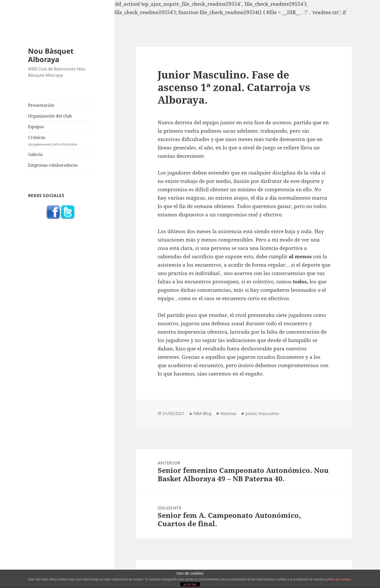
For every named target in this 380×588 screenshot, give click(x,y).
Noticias (228, 413)
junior (251, 413)
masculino (269, 413)
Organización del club (50, 116)
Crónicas (60, 141)
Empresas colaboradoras (53, 165)
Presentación (41, 105)
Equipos (36, 127)
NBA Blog (202, 413)
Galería (35, 154)
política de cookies (338, 579)
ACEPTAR (190, 585)
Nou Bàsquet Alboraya (51, 55)
